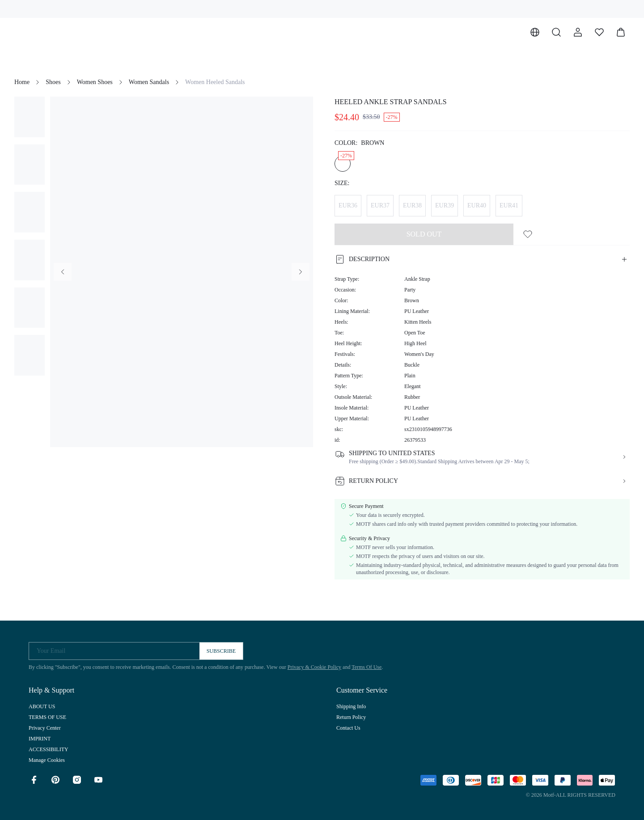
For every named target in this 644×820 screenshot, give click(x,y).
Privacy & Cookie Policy (314, 667)
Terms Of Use (366, 667)
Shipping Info (351, 706)
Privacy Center (45, 728)
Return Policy (351, 717)
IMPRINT (40, 739)
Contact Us (348, 728)
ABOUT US (42, 706)
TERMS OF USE (47, 717)
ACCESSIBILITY (49, 749)
